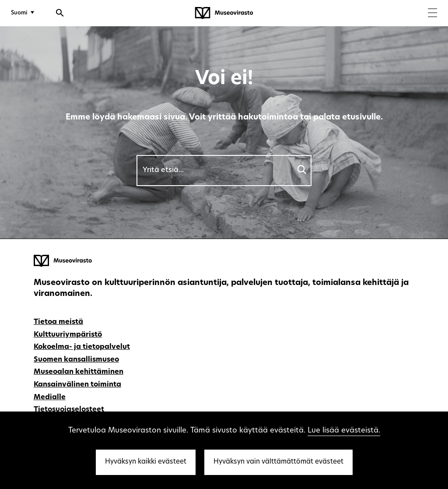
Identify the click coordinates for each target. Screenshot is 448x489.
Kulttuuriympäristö (68, 335)
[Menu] (432, 14)
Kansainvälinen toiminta (77, 385)
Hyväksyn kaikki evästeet (146, 462)
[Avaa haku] (60, 14)
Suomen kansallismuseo (76, 360)
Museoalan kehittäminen (79, 372)
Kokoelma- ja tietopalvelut (82, 347)
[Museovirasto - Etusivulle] (224, 13)
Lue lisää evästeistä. (344, 431)
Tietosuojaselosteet (69, 410)
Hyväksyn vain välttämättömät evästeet (278, 462)
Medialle (50, 398)
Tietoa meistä (58, 322)
